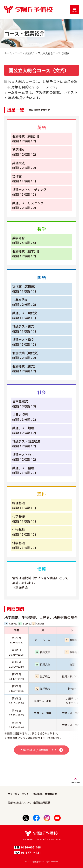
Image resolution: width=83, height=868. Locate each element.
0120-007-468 (28, 848)
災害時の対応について (19, 802)
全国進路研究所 (42, 802)
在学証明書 (51, 794)
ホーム (8, 53)
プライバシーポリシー (19, 794)
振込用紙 (38, 794)
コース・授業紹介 (25, 53)
